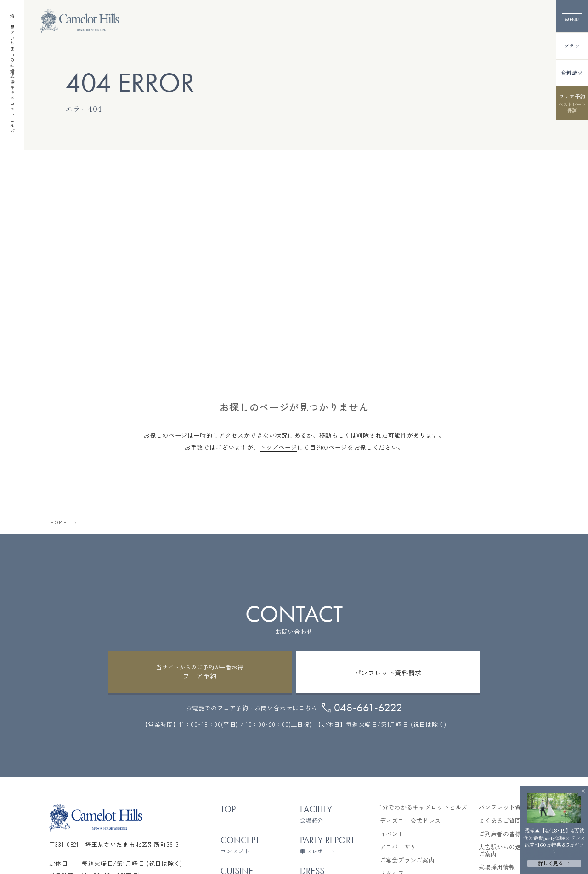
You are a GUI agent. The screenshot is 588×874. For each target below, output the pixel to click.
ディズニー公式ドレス (410, 821)
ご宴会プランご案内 (407, 860)
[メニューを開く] (572, 16)
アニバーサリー (401, 847)
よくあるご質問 (500, 821)
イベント (392, 834)
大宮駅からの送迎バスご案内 (509, 850)
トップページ (278, 447)
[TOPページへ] (80, 21)
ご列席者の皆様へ (503, 834)
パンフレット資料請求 (509, 807)
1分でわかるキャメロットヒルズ (424, 807)
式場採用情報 (497, 867)
